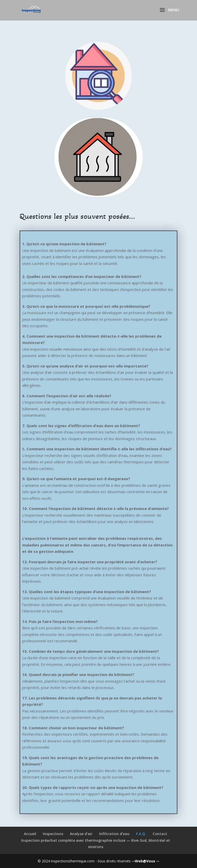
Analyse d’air (81, 834)
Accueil (30, 834)
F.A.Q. (141, 834)
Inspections (53, 834)
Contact (160, 834)
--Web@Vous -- (146, 861)
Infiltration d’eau (114, 834)
